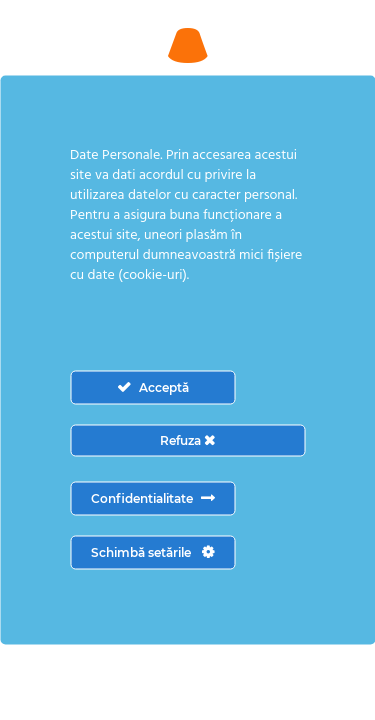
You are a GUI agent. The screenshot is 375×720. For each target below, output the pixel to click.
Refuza (187, 440)
